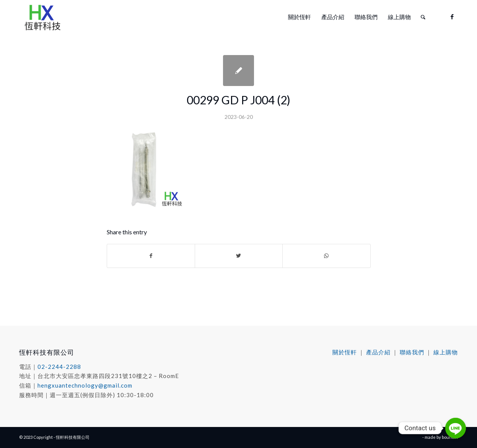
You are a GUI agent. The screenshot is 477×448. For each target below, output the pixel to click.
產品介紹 (378, 352)
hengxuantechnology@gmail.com (85, 385)
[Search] (423, 17)
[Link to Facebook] (452, 16)
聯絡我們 (412, 352)
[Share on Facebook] (151, 256)
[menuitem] (300, 17)
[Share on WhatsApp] (326, 256)
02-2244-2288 (59, 367)
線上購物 (446, 352)
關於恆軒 (345, 352)
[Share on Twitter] (239, 256)
